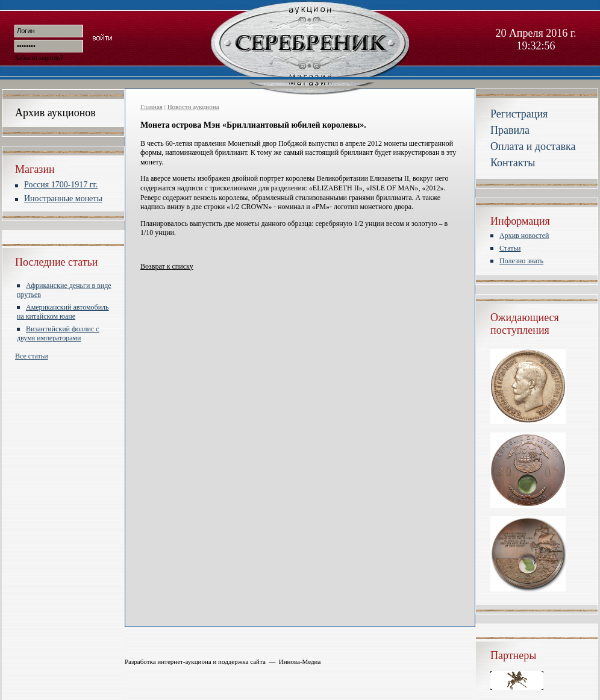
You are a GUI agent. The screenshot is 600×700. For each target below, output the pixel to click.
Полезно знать (521, 261)
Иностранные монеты (63, 198)
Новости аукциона (193, 107)
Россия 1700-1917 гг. (61, 185)
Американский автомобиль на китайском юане (63, 312)
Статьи (510, 248)
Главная (152, 107)
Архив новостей (524, 236)
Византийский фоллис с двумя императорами (58, 333)
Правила (510, 130)
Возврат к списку (167, 266)
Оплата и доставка (533, 146)
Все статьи (32, 356)
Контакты (513, 163)
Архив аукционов (55, 113)
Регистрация (519, 114)
